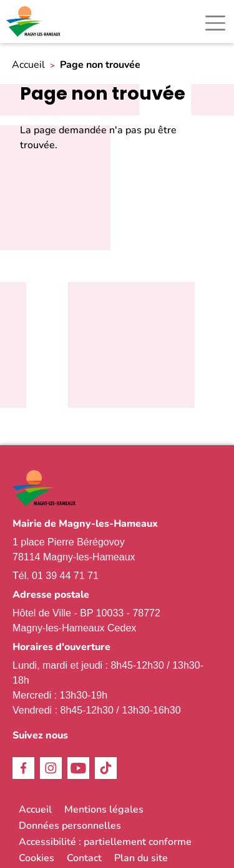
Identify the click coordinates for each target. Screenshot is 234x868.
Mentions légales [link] (104, 809)
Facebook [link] (23, 768)
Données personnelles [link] (70, 826)
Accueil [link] (28, 65)
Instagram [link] (51, 768)
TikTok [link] (106, 768)
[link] (34, 21)
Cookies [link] (37, 858)
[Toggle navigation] (215, 23)
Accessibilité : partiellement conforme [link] (105, 842)
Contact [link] (84, 858)
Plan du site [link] (141, 858)
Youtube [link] (78, 768)
